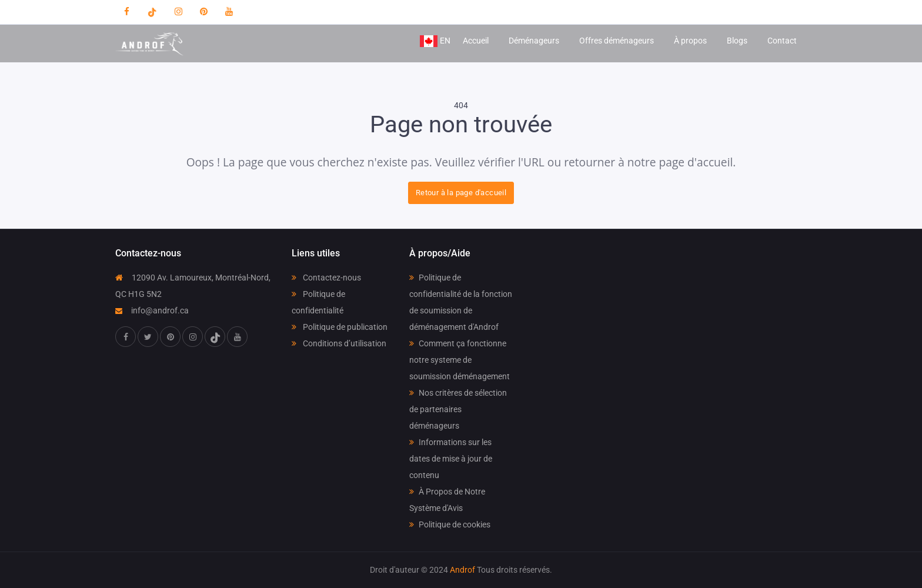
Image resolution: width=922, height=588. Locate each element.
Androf (462, 570)
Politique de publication (340, 327)
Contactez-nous (326, 278)
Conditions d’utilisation (339, 343)
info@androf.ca (152, 310)
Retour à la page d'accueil (461, 193)
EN (435, 41)
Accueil (476, 41)
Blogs (737, 41)
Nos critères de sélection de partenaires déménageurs (458, 409)
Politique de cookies (450, 524)
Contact (782, 41)
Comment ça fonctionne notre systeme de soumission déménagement (460, 360)
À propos (690, 41)
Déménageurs (534, 41)
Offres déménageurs (617, 41)
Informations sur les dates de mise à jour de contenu (451, 459)
